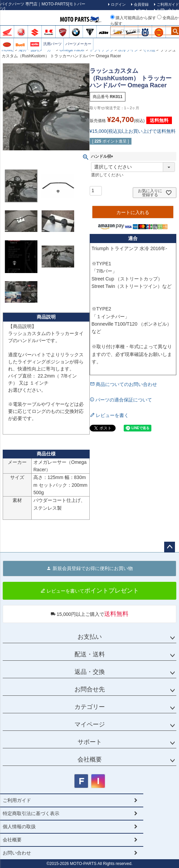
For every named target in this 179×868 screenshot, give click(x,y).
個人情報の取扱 (19, 827)
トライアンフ (101, 50)
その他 (149, 50)
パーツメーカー (78, 44)
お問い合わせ (17, 853)
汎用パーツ (52, 44)
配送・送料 (90, 654)
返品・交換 (90, 672)
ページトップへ (170, 547)
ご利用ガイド (17, 800)
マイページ (90, 724)
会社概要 (90, 759)
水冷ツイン (128, 50)
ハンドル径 (103, 156)
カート (143, 10)
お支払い (90, 637)
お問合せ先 (90, 689)
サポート (90, 742)
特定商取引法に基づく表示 (31, 813)
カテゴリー (90, 707)
